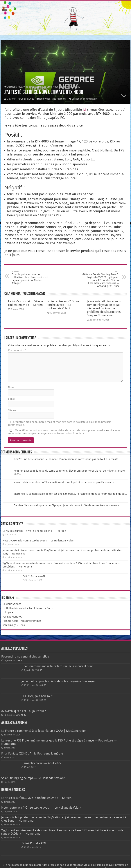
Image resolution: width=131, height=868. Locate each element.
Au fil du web (36, 608)
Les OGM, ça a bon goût (37, 696)
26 (45, 700)
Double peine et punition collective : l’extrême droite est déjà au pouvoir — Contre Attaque (31, 278)
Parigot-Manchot (12, 617)
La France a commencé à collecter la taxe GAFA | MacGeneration (44, 731)
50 (22, 661)
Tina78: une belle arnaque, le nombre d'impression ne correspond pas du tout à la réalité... (67, 459)
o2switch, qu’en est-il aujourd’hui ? (24, 711)
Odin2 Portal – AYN (34, 576)
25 (25, 715)
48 (41, 670)
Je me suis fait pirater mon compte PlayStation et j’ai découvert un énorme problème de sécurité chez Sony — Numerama (104, 308)
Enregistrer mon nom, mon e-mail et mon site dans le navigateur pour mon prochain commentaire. (60, 423)
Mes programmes (31, 621)
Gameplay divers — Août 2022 (41, 763)
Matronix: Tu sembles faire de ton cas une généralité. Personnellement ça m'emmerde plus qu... (70, 494)
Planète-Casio (10, 621)
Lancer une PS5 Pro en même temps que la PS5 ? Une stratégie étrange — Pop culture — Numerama (59, 742)
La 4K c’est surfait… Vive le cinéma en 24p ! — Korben (26, 303)
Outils (50, 608)
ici (85, 110)
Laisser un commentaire (85, 99)
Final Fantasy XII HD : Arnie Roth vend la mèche (32, 753)
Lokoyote (8, 612)
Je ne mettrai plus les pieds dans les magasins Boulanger (58, 681)
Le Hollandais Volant (14, 608)
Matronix (11, 99)
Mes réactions (59, 99)
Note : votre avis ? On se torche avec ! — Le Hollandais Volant (63, 305)
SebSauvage (9, 625)
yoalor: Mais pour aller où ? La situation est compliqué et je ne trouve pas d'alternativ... (65, 482)
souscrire (109, 430)
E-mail (12, 399)
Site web (13, 410)
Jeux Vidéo (24, 87)
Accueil (10, 87)
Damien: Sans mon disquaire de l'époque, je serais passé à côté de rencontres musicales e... (67, 505)
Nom (11, 387)
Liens (22, 625)
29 (45, 685)
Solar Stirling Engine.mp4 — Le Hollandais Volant (33, 778)
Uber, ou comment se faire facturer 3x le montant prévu (58, 666)
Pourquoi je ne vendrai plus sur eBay (25, 657)
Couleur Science (12, 604)
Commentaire (17, 350)
